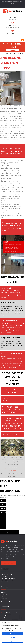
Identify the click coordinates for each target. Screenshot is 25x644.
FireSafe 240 (4, 576)
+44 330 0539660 (13, 26)
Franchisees (4, 598)
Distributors (4, 594)
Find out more (12, 50)
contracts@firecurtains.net (13, 27)
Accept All (13, 634)
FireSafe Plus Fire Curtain (7, 580)
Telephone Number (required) (3, 509)
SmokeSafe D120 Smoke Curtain (9, 582)
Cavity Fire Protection (6, 574)
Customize (12, 637)
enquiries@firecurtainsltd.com (10, 469)
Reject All (12, 641)
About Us (3, 592)
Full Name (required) (3, 501)
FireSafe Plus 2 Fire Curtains (8, 578)
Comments (3, 512)
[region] (12, 632)
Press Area (4, 600)
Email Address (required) (3, 505)
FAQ (2, 596)
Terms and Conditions (6, 602)
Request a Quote (9, 563)
